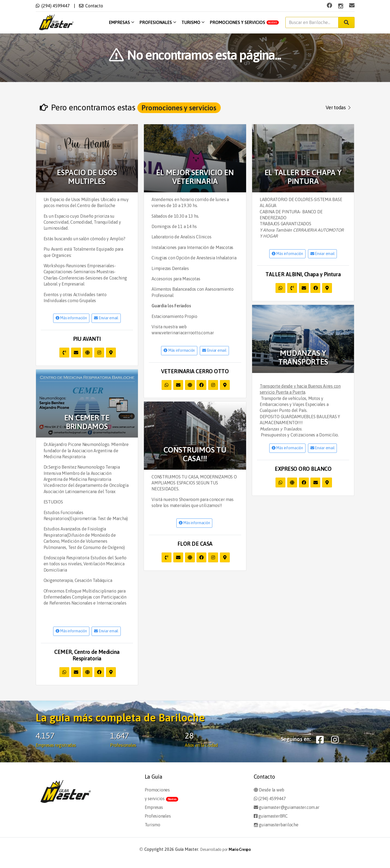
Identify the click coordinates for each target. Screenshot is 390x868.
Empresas (122, 22)
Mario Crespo (240, 849)
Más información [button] (71, 318)
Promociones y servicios (244, 22)
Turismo (193, 22)
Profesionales (158, 22)
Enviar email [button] (106, 318)
